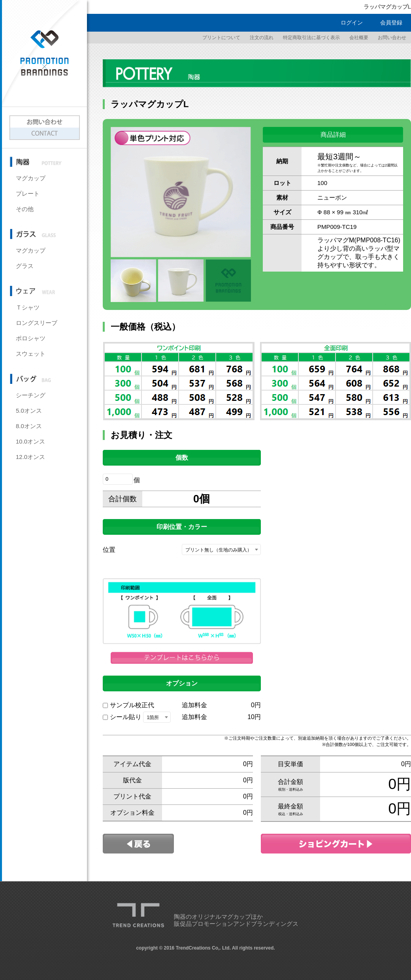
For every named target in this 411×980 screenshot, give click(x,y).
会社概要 (359, 38)
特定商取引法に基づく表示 (311, 38)
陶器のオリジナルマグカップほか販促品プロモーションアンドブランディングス (236, 920)
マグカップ (31, 178)
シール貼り (126, 717)
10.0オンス (30, 441)
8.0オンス (29, 426)
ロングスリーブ (37, 323)
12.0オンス (30, 457)
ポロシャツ (31, 338)
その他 (25, 209)
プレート (28, 194)
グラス (25, 266)
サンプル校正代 (132, 705)
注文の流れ (262, 38)
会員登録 (391, 23)
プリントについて (221, 38)
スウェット (31, 354)
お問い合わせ (392, 38)
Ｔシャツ (28, 307)
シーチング (31, 395)
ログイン (352, 23)
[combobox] (221, 549)
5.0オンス (29, 411)
